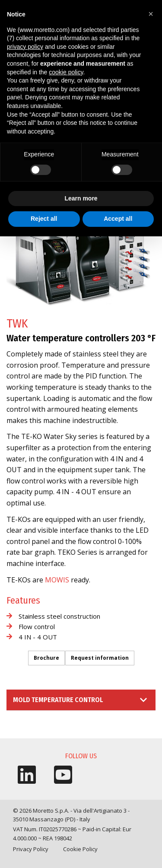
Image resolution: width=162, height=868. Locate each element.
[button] (151, 14)
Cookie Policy (80, 849)
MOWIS (57, 580)
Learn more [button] (81, 198)
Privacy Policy (31, 849)
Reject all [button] (44, 219)
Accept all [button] (118, 219)
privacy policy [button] (25, 47)
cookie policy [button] (66, 72)
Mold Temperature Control (58, 700)
